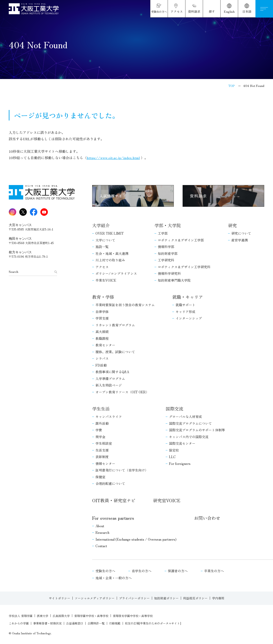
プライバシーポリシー (134, 598)
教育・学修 (103, 297)
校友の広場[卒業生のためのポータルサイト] (153, 623)
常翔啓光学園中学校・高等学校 (133, 616)
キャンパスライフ (109, 416)
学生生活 (101, 409)
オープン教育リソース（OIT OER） (122, 392)
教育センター (105, 345)
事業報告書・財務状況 (47, 623)
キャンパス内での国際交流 (189, 437)
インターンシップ (189, 318)
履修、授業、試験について (115, 352)
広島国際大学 (61, 616)
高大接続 (102, 332)
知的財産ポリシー (166, 598)
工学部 (163, 233)
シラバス (102, 358)
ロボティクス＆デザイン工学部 (181, 240)
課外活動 (102, 423)
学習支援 (102, 318)
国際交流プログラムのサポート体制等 (197, 430)
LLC (172, 457)
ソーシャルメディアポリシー (95, 598)
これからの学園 (19, 623)
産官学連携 (240, 240)
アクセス (102, 267)
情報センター (105, 463)
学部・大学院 (168, 225)
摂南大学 (43, 616)
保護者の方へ (178, 571)
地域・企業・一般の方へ (114, 578)
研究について (241, 233)
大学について (105, 240)
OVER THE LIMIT (110, 233)
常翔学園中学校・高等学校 (91, 616)
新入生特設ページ (109, 385)
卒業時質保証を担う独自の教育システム (125, 305)
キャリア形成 (185, 312)
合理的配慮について (110, 483)
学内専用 (218, 598)
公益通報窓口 (75, 623)
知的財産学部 (168, 253)
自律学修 (102, 312)
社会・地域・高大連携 (112, 253)
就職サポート (185, 305)
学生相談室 (104, 443)
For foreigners (180, 463)
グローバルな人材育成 (185, 416)
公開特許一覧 (96, 623)
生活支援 (102, 450)
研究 (232, 225)
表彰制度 (102, 457)
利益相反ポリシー (195, 598)
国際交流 (174, 409)
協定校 (174, 450)
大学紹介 (101, 225)
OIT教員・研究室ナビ (114, 500)
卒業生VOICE (106, 280)
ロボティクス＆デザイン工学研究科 (184, 267)
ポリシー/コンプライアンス (116, 273)
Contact (101, 546)
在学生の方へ (142, 571)
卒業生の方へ (214, 571)
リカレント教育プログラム (115, 325)
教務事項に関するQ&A (112, 372)
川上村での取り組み (110, 260)
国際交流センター (182, 443)
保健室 (100, 477)
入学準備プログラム (110, 379)
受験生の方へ (105, 571)
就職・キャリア (188, 297)
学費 (99, 430)
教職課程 (102, 338)
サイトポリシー (59, 598)
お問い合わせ (207, 518)
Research (102, 532)
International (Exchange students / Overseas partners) (136, 539)
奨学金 (100, 437)
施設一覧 (102, 247)
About (100, 526)
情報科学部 (166, 247)
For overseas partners (113, 518)
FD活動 (101, 365)
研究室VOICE (167, 500)
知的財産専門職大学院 (174, 280)
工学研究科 (166, 260)
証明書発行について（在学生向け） (122, 470)
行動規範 (115, 623)
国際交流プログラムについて (190, 423)
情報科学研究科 (169, 273)
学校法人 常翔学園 (21, 616)
